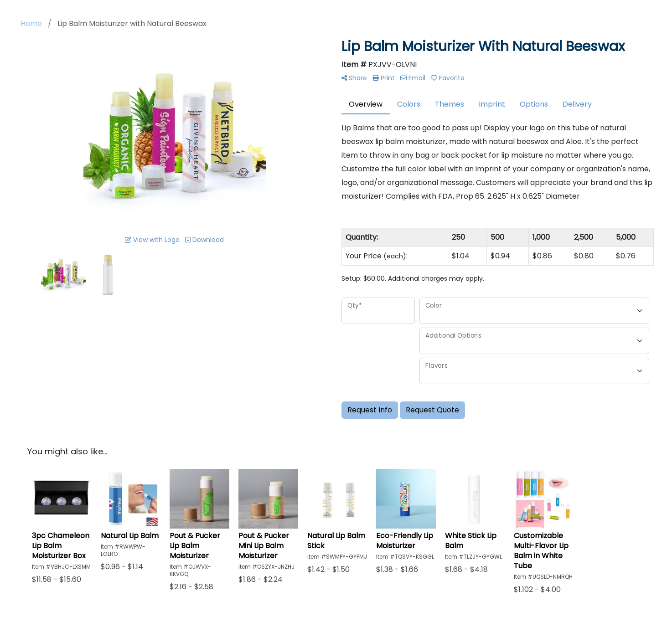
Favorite (448, 78)
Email (413, 78)
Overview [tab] (366, 104)
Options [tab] (534, 104)
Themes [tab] (450, 104)
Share (354, 78)
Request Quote (432, 410)
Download (204, 240)
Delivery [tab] (577, 104)
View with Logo (152, 240)
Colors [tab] (409, 104)
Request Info (370, 410)
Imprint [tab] (492, 104)
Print (384, 78)
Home (31, 23)
